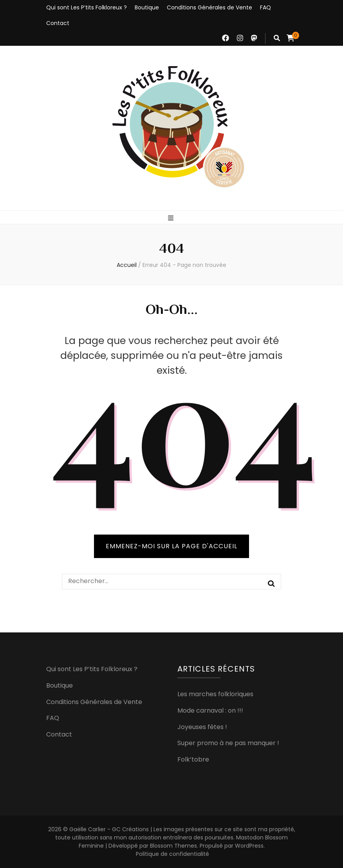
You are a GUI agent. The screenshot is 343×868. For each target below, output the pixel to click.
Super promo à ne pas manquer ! (228, 743)
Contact (58, 23)
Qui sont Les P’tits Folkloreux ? (87, 7)
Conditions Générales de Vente (209, 7)
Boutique (147, 7)
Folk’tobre (193, 759)
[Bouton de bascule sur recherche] (277, 38)
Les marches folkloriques (215, 694)
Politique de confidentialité (172, 854)
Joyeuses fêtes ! (202, 727)
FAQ (265, 7)
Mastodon (250, 837)
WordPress (249, 846)
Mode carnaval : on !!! (210, 710)
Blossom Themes (173, 846)
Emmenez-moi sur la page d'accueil (171, 546)
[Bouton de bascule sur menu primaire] (172, 218)
